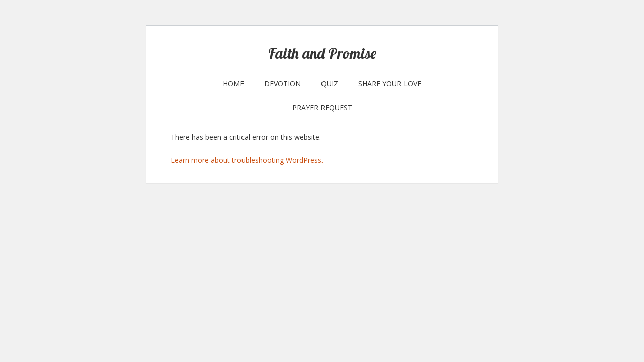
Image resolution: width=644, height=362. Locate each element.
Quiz (330, 84)
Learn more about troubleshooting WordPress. (247, 160)
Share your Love (390, 84)
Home (233, 84)
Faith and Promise (322, 54)
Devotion (283, 84)
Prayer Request (322, 107)
